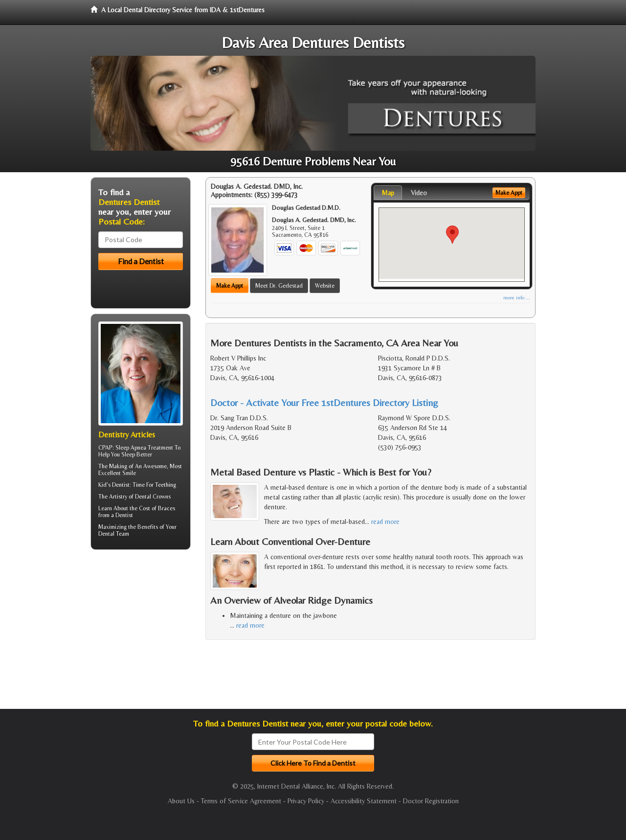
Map (388, 193)
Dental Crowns (153, 497)
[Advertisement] (141, 633)
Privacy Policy (306, 801)
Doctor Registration (431, 801)
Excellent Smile (117, 473)
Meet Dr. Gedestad (279, 286)
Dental (106, 534)
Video (419, 193)
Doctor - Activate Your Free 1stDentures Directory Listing (324, 402)
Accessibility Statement (364, 801)
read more (385, 522)
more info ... (517, 298)
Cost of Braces (157, 508)
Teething (166, 485)
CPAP (105, 448)
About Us (181, 801)
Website (325, 286)
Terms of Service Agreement (241, 801)
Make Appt (230, 286)
